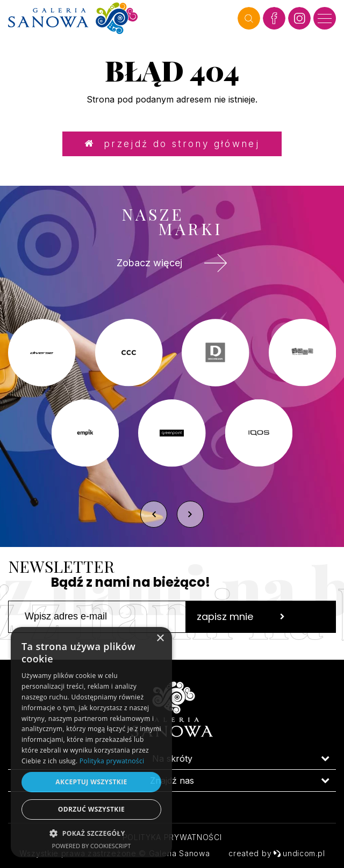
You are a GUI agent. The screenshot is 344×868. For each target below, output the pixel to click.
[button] (91, 833)
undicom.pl (299, 853)
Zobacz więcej (172, 263)
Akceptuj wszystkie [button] (91, 782)
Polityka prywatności (172, 837)
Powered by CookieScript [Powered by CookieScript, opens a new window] (92, 846)
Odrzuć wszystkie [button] (91, 809)
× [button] (160, 639)
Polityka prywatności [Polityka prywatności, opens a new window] (112, 761)
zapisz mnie (241, 617)
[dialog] (91, 742)
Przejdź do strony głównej (172, 143)
